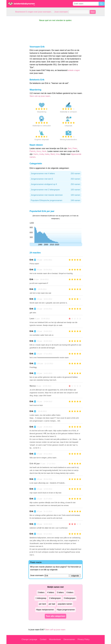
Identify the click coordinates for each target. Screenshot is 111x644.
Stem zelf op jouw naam (55, 630)
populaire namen (65, 604)
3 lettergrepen (70, 598)
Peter (75, 148)
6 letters (70, 592)
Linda (41, 154)
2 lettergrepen (55, 598)
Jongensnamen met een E (56, 179)
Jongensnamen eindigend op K (56, 184)
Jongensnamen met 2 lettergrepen (56, 190)
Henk (44, 151)
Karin (36, 154)
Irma (58, 154)
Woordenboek (55, 639)
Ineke (47, 154)
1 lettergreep (41, 598)
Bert (70, 148)
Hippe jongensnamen (66, 610)
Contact (43, 639)
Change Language (29, 639)
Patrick (33, 151)
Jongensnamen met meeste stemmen (56, 195)
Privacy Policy (84, 639)
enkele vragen (74, 70)
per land (42, 604)
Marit (53, 154)
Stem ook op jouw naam (40, 96)
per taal (52, 604)
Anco (39, 151)
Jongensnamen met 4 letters (56, 174)
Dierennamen (69, 639)
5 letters (60, 592)
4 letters (51, 592)
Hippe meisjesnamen (45, 610)
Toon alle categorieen (55, 616)
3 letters (41, 592)
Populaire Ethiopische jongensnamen (56, 200)
